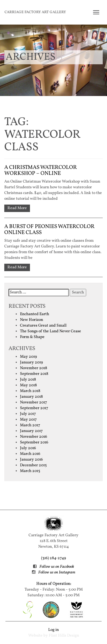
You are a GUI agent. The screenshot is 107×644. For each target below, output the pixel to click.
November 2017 (34, 402)
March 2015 (30, 471)
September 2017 (34, 408)
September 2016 (34, 442)
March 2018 (30, 391)
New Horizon (32, 320)
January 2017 (31, 431)
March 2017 (30, 425)
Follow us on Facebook (57, 567)
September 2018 (34, 374)
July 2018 (28, 380)
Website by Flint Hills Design (54, 636)
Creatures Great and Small (43, 326)
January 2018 (31, 397)
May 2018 (28, 385)
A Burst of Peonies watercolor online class (49, 230)
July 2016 (28, 448)
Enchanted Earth (35, 314)
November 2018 (34, 368)
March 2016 (30, 454)
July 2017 (28, 414)
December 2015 (33, 465)
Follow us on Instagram (57, 572)
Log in (53, 630)
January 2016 (31, 460)
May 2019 (28, 357)
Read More (17, 208)
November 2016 (34, 437)
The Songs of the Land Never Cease (51, 331)
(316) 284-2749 (53, 558)
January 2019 (31, 362)
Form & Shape (32, 337)
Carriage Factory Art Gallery (35, 12)
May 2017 (28, 420)
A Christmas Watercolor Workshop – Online (41, 170)
